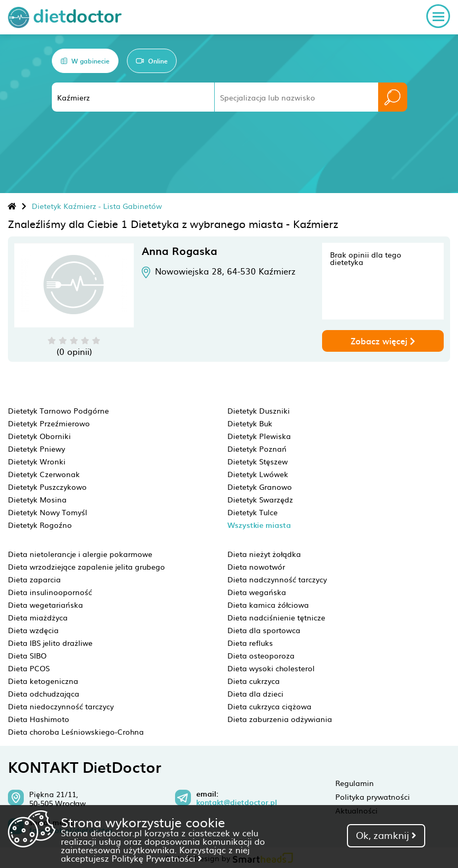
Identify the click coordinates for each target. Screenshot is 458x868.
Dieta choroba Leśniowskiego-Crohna (76, 732)
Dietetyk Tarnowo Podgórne (58, 410)
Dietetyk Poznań (257, 449)
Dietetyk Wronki (37, 461)
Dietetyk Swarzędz (260, 499)
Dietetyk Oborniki (39, 436)
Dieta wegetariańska (45, 605)
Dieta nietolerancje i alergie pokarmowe (80, 554)
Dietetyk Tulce (253, 512)
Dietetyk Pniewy (36, 449)
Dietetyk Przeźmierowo (49, 423)
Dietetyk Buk (250, 423)
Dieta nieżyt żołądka (264, 554)
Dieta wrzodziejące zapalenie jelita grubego (86, 567)
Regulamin (355, 783)
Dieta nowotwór (256, 567)
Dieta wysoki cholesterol (271, 668)
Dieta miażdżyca (38, 617)
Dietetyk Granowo (260, 487)
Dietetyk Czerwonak (44, 474)
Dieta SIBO (27, 655)
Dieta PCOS (29, 668)
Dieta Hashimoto (39, 719)
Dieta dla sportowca (264, 630)
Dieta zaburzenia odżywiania (280, 719)
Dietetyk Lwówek (258, 474)
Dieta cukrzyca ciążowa (269, 706)
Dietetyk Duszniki (259, 410)
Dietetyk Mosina (37, 499)
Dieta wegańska (257, 592)
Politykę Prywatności (157, 858)
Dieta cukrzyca (254, 681)
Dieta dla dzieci (255, 693)
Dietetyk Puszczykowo (47, 487)
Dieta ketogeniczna (43, 681)
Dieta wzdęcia (33, 630)
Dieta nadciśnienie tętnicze (276, 617)
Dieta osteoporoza (261, 655)
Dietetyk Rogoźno (40, 525)
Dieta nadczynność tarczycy (277, 579)
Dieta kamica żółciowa (268, 605)
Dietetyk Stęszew (258, 461)
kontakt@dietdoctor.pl (237, 802)
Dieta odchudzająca (44, 693)
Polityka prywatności (373, 797)
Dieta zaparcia (34, 579)
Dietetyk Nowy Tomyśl (48, 512)
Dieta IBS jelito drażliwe (50, 643)
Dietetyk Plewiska (259, 436)
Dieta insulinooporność (50, 592)
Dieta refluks (250, 643)
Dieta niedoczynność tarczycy (61, 706)
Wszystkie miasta (259, 525)
